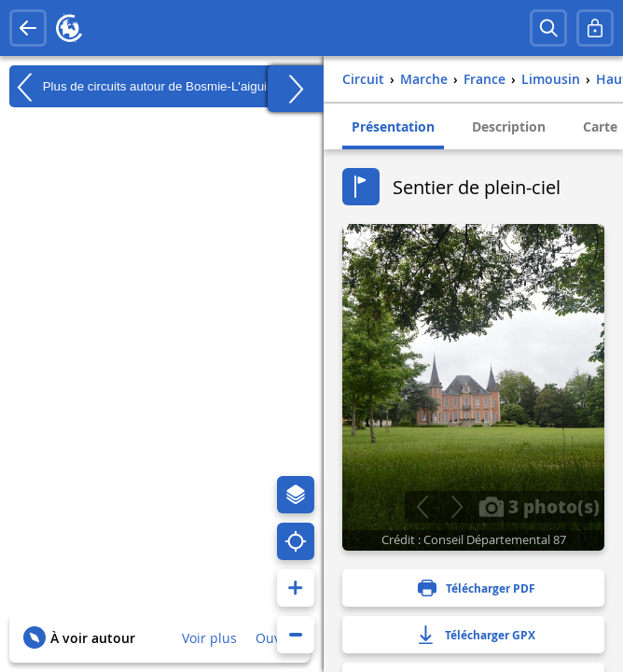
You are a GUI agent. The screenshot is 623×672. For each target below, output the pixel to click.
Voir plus (209, 638)
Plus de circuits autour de (144, 87)
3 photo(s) (539, 506)
